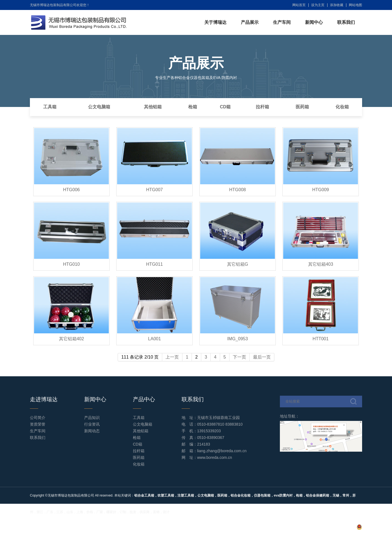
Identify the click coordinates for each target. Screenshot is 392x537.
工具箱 (50, 107)
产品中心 (144, 399)
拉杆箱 (262, 107)
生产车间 (282, 22)
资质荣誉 (38, 424)
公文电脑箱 (99, 107)
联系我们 (346, 22)
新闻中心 (314, 22)
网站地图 (355, 5)
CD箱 (225, 107)
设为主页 (318, 5)
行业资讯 (92, 424)
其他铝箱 (153, 107)
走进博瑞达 (44, 399)
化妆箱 (342, 107)
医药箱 (302, 107)
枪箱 (193, 107)
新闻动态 (92, 431)
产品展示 (250, 22)
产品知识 (92, 418)
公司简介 (38, 418)
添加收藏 (337, 5)
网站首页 (299, 5)
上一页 (172, 357)
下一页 (239, 357)
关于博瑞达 (215, 22)
